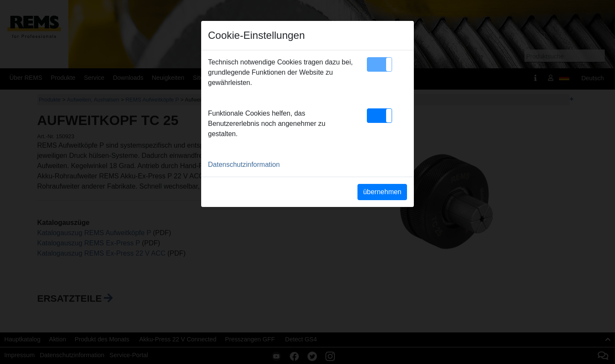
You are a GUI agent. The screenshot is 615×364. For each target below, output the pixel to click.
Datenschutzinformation (244, 165)
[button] (379, 64)
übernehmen (382, 192)
